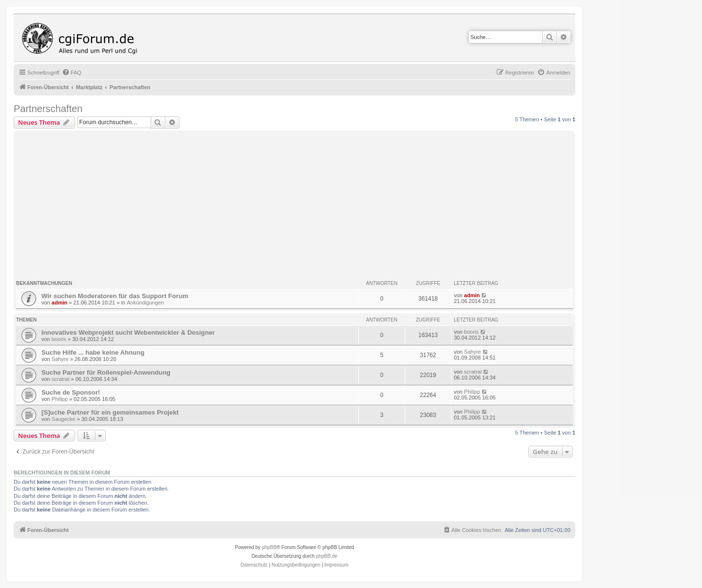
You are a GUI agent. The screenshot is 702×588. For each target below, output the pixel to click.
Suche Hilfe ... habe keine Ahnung (93, 352)
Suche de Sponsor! (71, 392)
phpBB (269, 547)
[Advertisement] (309, 206)
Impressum (336, 565)
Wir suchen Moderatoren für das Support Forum (115, 296)
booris (59, 339)
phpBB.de (327, 556)
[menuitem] (72, 73)
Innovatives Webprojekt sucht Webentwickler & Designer (128, 332)
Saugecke (64, 419)
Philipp (60, 399)
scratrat (61, 379)
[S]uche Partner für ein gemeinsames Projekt (110, 412)
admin (59, 303)
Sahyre (60, 359)
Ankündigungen (145, 303)
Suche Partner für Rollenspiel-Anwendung (106, 372)
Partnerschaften (48, 109)
